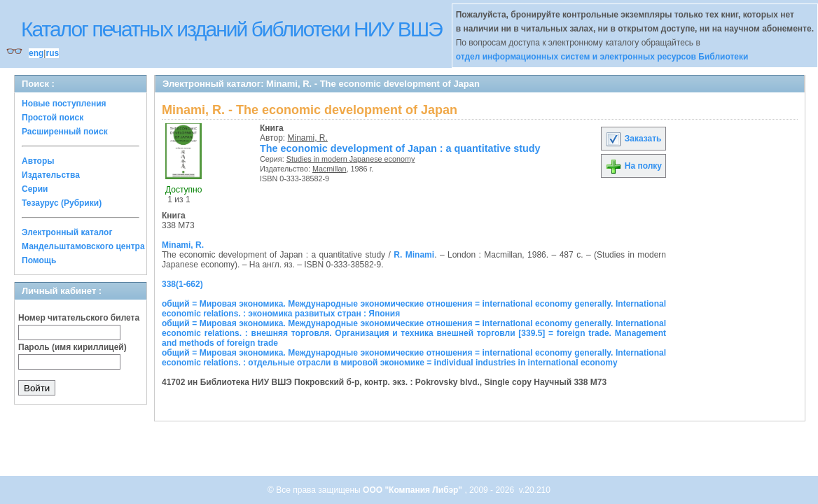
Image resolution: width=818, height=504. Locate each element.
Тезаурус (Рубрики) (62, 203)
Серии (35, 189)
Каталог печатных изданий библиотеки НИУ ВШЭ (231, 29)
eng (36, 53)
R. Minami (414, 255)
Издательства (51, 175)
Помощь (39, 260)
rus (52, 53)
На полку (633, 166)
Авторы (38, 161)
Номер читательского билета (79, 318)
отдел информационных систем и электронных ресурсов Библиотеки (602, 57)
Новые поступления (64, 104)
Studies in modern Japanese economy (351, 159)
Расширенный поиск (65, 132)
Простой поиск (53, 118)
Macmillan (330, 169)
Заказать (633, 139)
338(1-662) (182, 284)
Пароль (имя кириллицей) (72, 347)
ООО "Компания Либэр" (414, 490)
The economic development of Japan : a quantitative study (400, 148)
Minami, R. (308, 138)
